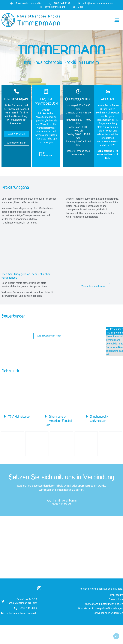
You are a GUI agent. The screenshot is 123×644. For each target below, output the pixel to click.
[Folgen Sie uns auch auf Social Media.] (39, 588)
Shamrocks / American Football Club (58, 421)
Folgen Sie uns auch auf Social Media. (101, 589)
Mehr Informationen (47, 154)
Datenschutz (116, 599)
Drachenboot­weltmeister (99, 419)
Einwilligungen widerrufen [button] (108, 613)
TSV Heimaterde (19, 416)
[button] (117, 20)
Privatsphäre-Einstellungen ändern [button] (103, 604)
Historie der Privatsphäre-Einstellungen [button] (101, 608)
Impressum (117, 595)
